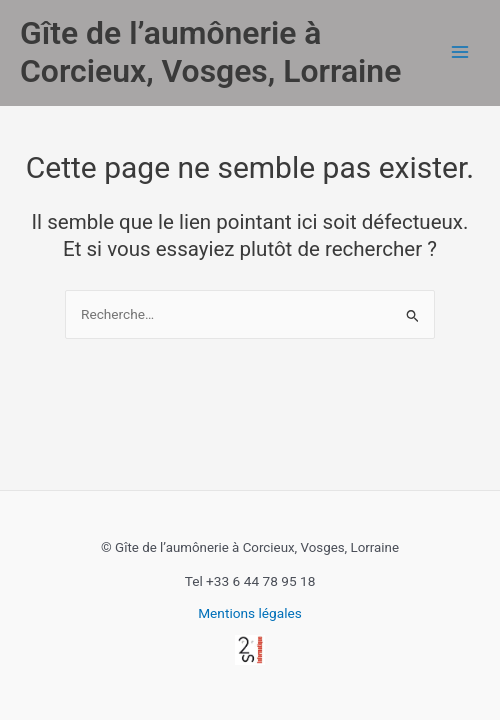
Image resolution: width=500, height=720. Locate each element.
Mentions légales (250, 613)
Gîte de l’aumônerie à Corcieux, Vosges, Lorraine (210, 52)
